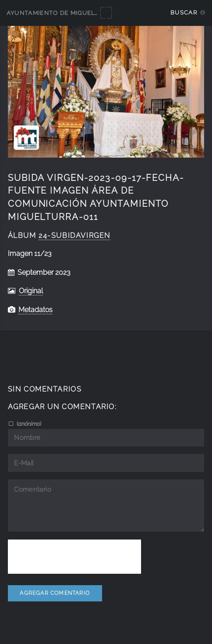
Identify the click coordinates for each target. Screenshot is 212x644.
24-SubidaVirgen (74, 236)
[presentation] (74, 557)
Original (31, 291)
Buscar (184, 13)
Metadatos (35, 310)
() (28, 424)
